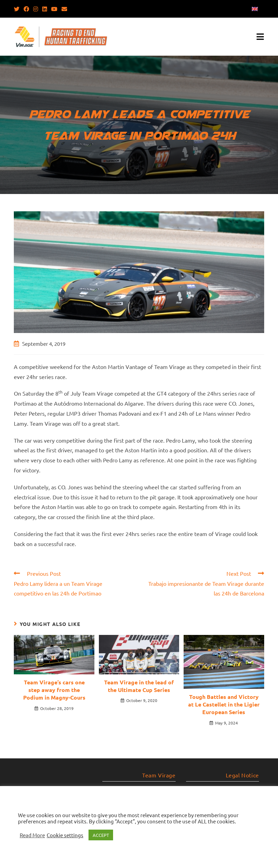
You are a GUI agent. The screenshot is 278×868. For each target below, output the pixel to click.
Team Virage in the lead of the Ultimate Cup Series (139, 686)
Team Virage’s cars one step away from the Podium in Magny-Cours (54, 690)
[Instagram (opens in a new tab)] (36, 9)
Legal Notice (242, 775)
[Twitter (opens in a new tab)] (18, 9)
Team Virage (159, 775)
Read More (32, 835)
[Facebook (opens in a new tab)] (26, 9)
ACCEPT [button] (101, 835)
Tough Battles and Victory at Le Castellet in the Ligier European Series (224, 704)
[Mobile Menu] (260, 37)
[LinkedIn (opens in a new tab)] (45, 9)
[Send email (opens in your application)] (64, 9)
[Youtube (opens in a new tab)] (54, 9)
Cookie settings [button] (65, 835)
